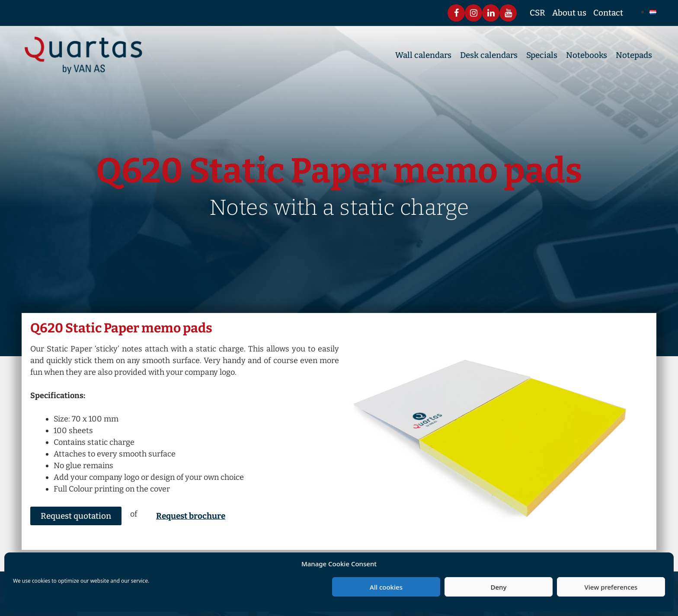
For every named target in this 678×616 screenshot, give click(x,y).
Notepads (634, 55)
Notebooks (587, 55)
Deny (499, 587)
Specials (542, 55)
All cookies (386, 587)
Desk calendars (489, 55)
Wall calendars (423, 55)
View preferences (611, 587)
